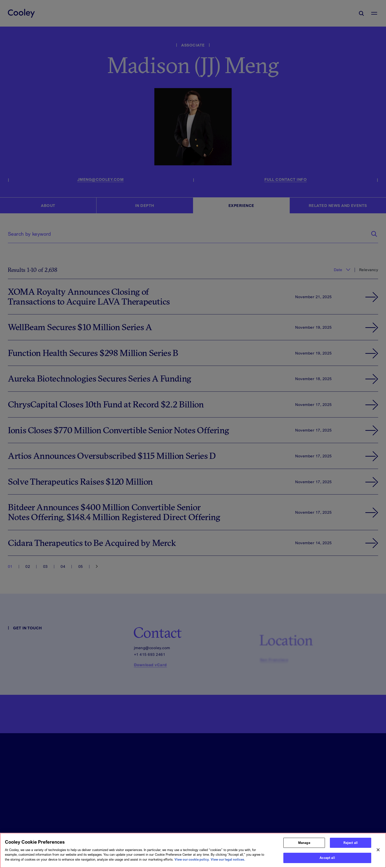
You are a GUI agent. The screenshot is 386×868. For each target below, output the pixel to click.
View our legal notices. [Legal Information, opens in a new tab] (228, 861)
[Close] (378, 852)
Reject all (351, 845)
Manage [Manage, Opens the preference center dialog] (304, 845)
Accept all (327, 860)
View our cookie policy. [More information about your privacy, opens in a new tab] (192, 861)
